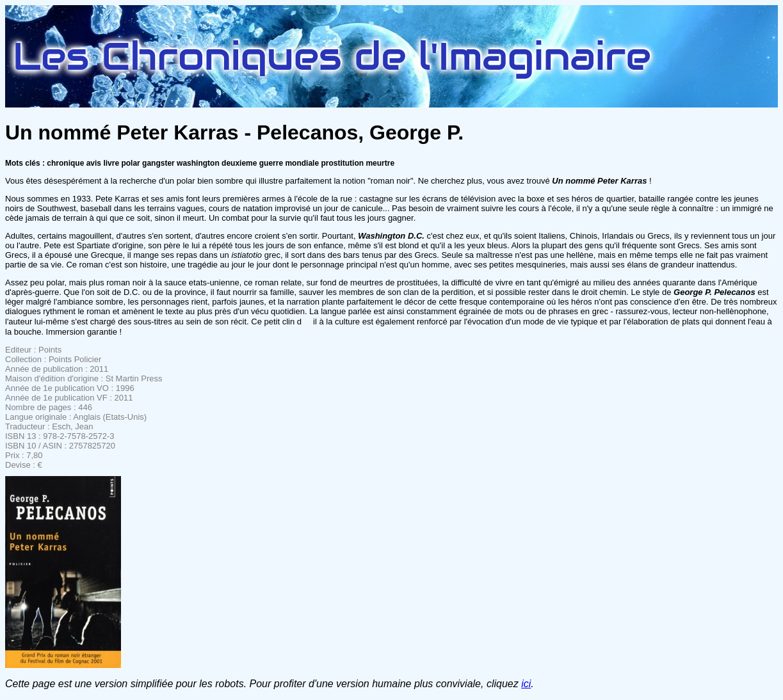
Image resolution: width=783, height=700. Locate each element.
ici (526, 684)
